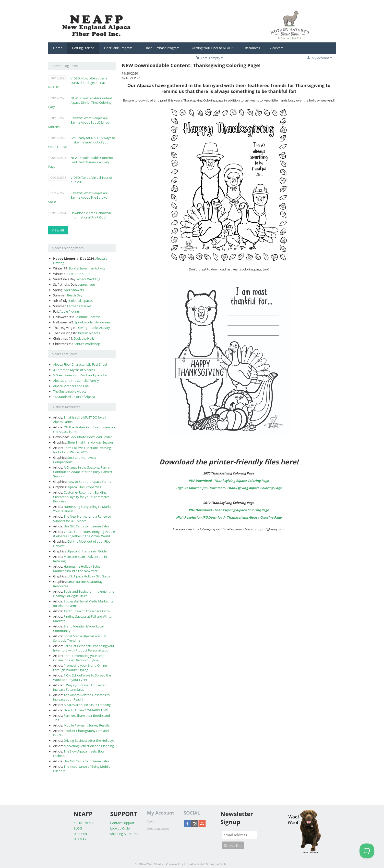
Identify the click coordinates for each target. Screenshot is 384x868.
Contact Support (122, 823)
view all (58, 230)
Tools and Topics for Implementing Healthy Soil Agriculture (84, 594)
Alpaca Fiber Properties (84, 487)
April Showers (74, 290)
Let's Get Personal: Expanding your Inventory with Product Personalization (84, 648)
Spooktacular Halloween (92, 322)
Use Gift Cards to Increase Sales (86, 526)
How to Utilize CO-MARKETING (86, 710)
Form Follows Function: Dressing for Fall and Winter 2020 (82, 450)
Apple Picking (69, 311)
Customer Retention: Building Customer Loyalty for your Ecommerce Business (81, 497)
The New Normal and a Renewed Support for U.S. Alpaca (82, 519)
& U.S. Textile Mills (213, 864)
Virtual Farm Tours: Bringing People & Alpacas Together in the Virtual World (84, 534)
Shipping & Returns (124, 834)
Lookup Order (120, 828)
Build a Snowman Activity (87, 268)
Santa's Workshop (87, 344)
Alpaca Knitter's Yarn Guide (87, 551)
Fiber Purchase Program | (163, 48)
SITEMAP (80, 839)
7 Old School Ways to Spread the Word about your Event (82, 677)
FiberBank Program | (119, 48)
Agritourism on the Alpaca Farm (87, 611)
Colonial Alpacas (81, 301)
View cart (276, 48)
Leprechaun (86, 284)
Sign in (152, 821)
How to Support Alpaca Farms (89, 482)
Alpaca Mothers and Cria (71, 386)
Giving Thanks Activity (94, 328)
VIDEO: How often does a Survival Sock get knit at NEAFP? (78, 83)
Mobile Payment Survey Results (87, 725)
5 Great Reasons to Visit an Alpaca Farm (82, 375)
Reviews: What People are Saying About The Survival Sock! (78, 197)
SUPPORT (80, 834)
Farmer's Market (79, 306)
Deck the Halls (84, 338)
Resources (252, 48)
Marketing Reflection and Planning (89, 746)
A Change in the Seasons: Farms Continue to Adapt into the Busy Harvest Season (83, 472)
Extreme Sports (80, 274)
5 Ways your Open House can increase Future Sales (80, 687)
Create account (158, 829)
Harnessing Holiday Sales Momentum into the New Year (77, 569)
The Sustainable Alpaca (70, 391)
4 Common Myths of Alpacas (74, 370)
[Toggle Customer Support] (367, 851)
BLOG (78, 828)
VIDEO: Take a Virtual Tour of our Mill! (91, 180)
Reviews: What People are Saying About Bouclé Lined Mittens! (79, 122)
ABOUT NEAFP (84, 823)
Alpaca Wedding (89, 279)
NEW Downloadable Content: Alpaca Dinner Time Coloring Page (81, 102)
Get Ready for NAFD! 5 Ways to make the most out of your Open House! (82, 142)
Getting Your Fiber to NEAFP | (213, 48)
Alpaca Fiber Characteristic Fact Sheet (80, 364)
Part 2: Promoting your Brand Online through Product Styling (80, 658)
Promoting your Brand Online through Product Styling (80, 668)
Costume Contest (87, 317)
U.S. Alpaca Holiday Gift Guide (89, 576)
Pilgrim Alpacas (89, 333)
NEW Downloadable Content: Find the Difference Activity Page (81, 162)
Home (58, 48)
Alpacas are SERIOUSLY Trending (87, 705)
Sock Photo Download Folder (91, 437)
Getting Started (83, 48)
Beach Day (75, 295)
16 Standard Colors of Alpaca (74, 397)
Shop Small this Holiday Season (90, 442)
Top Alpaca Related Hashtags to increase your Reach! (81, 697)
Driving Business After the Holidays (89, 740)
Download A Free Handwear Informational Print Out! (91, 215)
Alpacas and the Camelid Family (76, 381)
